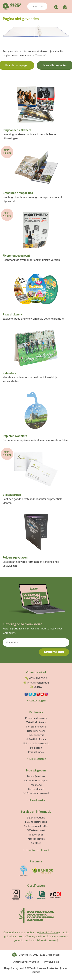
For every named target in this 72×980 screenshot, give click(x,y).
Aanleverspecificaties (36, 826)
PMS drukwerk (36, 735)
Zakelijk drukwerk (36, 722)
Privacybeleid (52, 962)
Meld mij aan (54, 652)
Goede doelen (36, 789)
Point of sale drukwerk (36, 743)
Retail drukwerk (36, 731)
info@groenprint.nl (38, 683)
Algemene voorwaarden (26, 962)
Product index (36, 752)
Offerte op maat (36, 830)
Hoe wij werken (36, 776)
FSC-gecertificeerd (36, 822)
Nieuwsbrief (36, 834)
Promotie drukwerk (36, 718)
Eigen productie (36, 817)
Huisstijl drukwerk (36, 739)
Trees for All (36, 785)
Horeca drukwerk (36, 726)
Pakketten (36, 748)
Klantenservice (36, 839)
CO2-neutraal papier (36, 780)
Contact (36, 843)
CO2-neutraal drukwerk (36, 793)
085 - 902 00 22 (38, 678)
